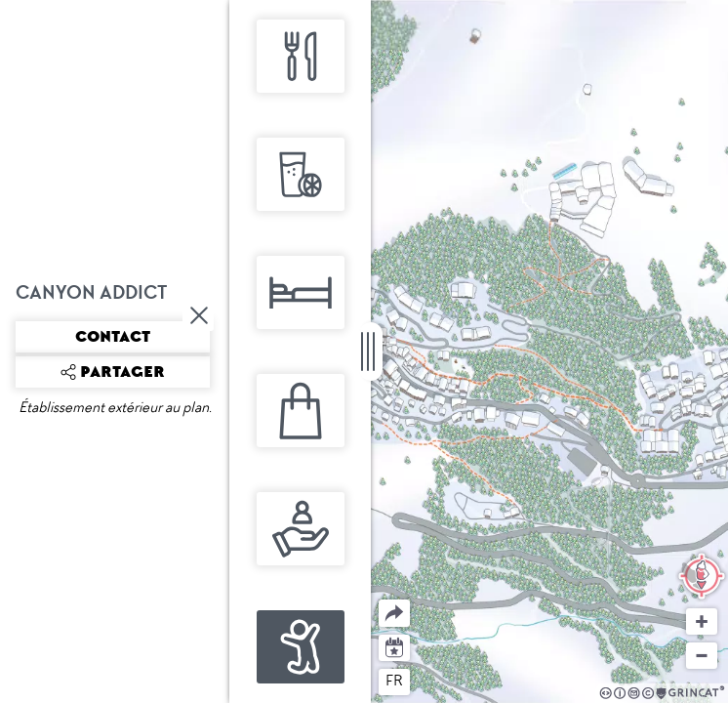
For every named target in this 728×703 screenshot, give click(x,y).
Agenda (395, 646)
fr (394, 681)
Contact (113, 337)
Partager (379, 600)
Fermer (200, 315)
